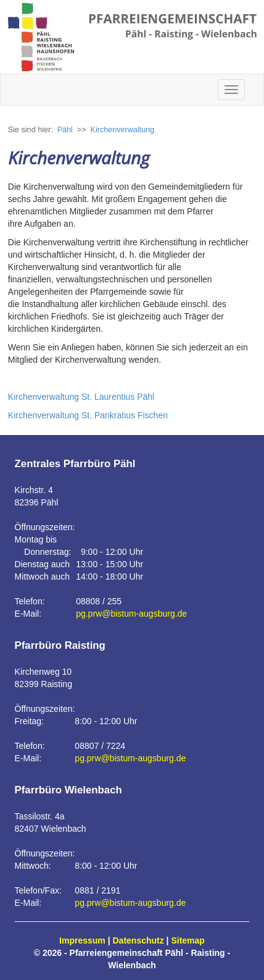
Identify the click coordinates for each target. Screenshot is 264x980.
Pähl (65, 130)
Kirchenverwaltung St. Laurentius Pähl (81, 397)
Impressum (82, 940)
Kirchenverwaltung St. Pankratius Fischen (88, 415)
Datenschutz (138, 940)
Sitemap (188, 940)
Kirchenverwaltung (123, 130)
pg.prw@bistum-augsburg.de (131, 614)
